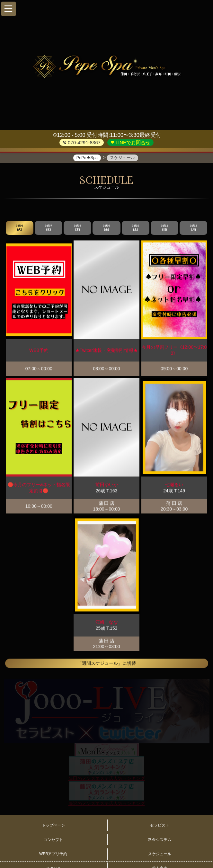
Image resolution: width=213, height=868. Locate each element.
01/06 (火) (19, 228)
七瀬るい (174, 485)
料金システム (160, 840)
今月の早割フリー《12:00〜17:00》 (174, 350)
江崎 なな (107, 623)
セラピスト (160, 825)
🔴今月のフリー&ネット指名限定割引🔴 (39, 488)
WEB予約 (39, 350)
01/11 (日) (165, 228)
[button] (9, 9)
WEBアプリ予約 (53, 854)
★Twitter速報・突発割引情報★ (107, 350)
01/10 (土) (136, 228)
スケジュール (160, 854)
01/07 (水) (49, 228)
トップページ (53, 825)
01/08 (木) (78, 228)
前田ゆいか (107, 485)
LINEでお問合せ (133, 142)
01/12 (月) (194, 228)
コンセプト (53, 840)
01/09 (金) (107, 228)
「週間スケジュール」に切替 (107, 663)
